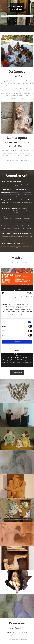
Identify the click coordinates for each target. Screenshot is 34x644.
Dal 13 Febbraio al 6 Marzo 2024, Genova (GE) (15, 208)
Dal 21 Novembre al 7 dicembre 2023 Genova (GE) (16, 234)
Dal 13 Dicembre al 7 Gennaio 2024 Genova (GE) (15, 226)
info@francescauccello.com (17, 635)
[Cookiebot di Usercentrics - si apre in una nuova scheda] (26, 293)
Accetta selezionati (17, 346)
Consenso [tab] (5, 297)
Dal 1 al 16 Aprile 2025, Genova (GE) (11, 181)
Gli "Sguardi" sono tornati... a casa (17, 357)
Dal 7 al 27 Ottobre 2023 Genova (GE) (12, 244)
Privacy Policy (24, 640)
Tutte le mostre (17, 373)
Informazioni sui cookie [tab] (26, 297)
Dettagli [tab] (14, 297)
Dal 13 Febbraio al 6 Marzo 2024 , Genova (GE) (15, 216)
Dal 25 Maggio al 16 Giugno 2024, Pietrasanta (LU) (16, 200)
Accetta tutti (17, 342)
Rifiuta (17, 350)
